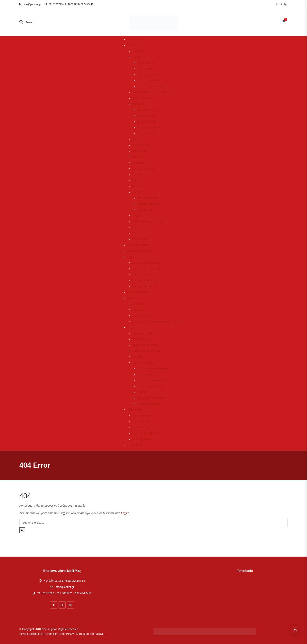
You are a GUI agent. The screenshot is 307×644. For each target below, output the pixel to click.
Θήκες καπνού (141, 239)
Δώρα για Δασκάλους (140, 251)
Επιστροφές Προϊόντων (146, 427)
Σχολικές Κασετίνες (143, 316)
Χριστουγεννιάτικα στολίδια (153, 368)
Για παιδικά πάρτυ (138, 292)
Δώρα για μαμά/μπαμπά (146, 280)
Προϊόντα (132, 45)
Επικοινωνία (134, 445)
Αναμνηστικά (144, 210)
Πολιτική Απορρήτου (144, 439)
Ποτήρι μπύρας (141, 98)
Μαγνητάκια (139, 227)
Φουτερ (136, 216)
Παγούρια (138, 304)
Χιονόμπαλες (145, 374)
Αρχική (125, 513)
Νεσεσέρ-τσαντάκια (143, 169)
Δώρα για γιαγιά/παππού (147, 268)
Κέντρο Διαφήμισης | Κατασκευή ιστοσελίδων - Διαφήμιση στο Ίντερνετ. (62, 634)
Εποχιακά (133, 327)
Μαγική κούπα (145, 63)
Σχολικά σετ (139, 310)
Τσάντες (137, 186)
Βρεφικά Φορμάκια (148, 204)
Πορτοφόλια (139, 163)
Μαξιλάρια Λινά (146, 133)
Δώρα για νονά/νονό (144, 274)
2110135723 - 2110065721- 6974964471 (70, 4)
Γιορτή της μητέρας (143, 333)
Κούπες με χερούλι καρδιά (153, 86)
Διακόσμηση (139, 151)
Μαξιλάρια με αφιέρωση (151, 398)
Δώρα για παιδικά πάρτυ (147, 263)
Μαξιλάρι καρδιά (147, 122)
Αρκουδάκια (139, 174)
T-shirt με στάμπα (138, 245)
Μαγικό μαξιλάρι (146, 116)
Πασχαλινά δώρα (142, 339)
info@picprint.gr (30, 4)
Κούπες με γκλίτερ (148, 80)
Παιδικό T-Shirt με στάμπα (148, 221)
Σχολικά (132, 298)
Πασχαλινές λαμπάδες (145, 345)
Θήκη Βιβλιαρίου (147, 198)
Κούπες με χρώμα (148, 74)
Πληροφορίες (135, 410)
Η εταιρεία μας (136, 39)
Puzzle (136, 233)
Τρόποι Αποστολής (143, 415)
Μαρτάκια (138, 357)
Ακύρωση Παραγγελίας (146, 433)
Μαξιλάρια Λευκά (147, 110)
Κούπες (136, 57)
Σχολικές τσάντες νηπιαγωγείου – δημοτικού (158, 321)
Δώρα (130, 257)
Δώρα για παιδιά (142, 286)
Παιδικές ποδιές (141, 145)
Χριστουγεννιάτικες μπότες (153, 380)
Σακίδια (136, 180)
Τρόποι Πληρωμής (143, 421)
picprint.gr (47, 629)
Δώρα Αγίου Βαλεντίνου (146, 351)
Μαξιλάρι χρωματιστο (150, 127)
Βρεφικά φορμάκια (148, 404)
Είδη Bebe (138, 192)
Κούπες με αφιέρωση (149, 386)
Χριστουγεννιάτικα (143, 363)
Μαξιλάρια (138, 104)
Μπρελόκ (137, 157)
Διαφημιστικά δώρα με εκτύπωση (152, 92)
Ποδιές (136, 139)
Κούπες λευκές (146, 69)
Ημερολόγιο (139, 51)
